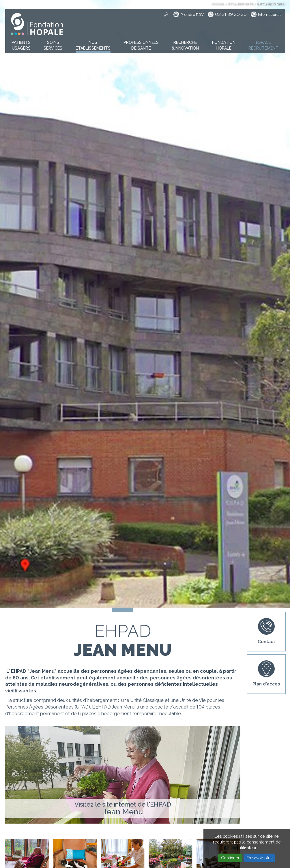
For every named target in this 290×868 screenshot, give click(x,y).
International (269, 15)
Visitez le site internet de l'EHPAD (123, 804)
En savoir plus (259, 858)
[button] (21, 46)
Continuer (230, 858)
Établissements (241, 4)
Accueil (218, 4)
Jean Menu (123, 812)
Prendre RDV (192, 15)
